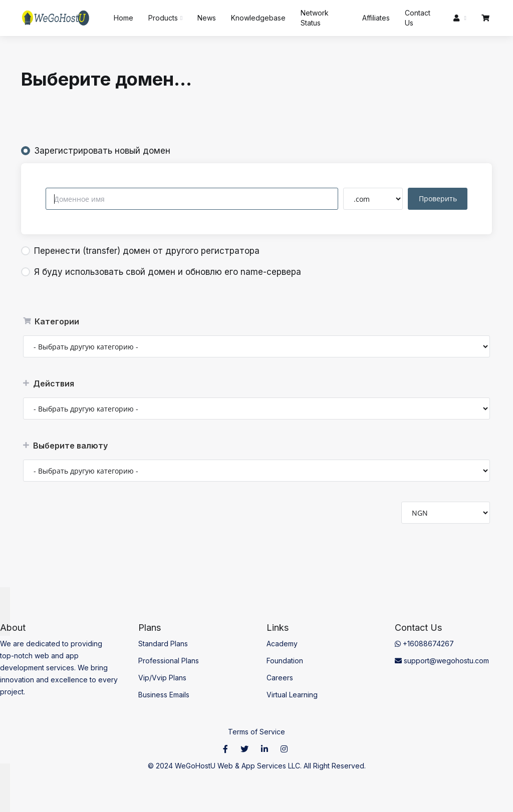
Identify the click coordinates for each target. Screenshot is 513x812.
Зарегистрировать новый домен (96, 151)
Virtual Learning (292, 695)
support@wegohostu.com (442, 661)
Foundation (285, 661)
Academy (282, 644)
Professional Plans (169, 661)
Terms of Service (256, 732)
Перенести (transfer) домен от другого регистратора (140, 251)
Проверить (439, 198)
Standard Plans (163, 644)
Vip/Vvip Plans (162, 678)
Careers (280, 678)
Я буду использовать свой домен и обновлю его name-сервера (161, 272)
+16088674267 (424, 644)
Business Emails (164, 695)
